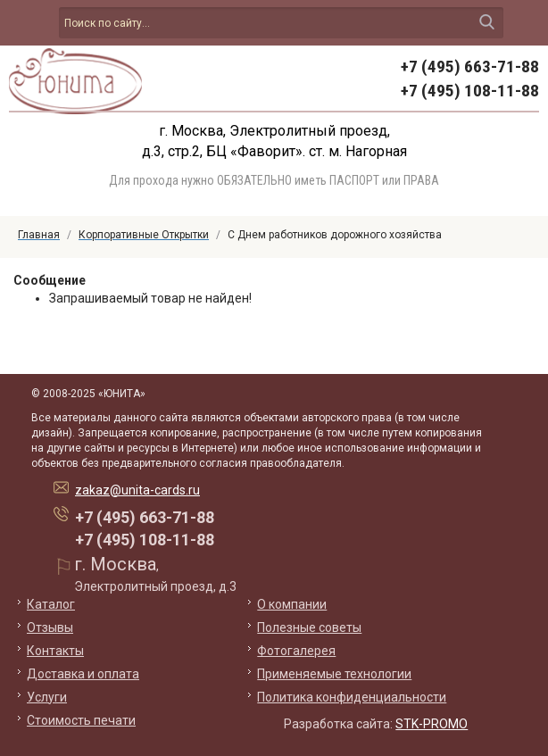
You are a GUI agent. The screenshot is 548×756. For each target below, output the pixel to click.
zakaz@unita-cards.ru (137, 490)
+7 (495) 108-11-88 (470, 91)
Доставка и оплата (83, 674)
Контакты (55, 651)
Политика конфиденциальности (352, 697)
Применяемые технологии (334, 674)
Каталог (51, 604)
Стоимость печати (81, 720)
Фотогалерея (296, 651)
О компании (292, 604)
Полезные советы (309, 627)
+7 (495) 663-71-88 (470, 66)
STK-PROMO (432, 724)
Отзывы (50, 627)
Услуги (47, 697)
